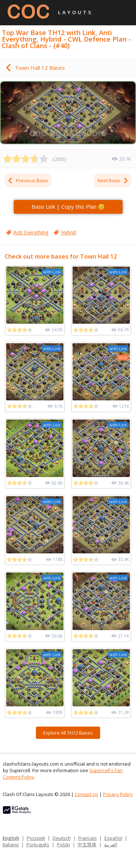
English (11, 838)
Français (88, 838)
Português (38, 844)
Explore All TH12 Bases (68, 733)
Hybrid (68, 232)
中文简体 (87, 844)
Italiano (11, 844)
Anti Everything (31, 232)
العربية (111, 844)
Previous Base (28, 180)
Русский (36, 838)
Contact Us (86, 794)
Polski (63, 844)
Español (113, 838)
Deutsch (62, 838)
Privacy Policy (118, 794)
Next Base (113, 180)
